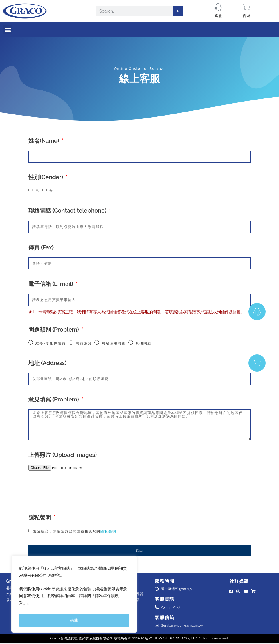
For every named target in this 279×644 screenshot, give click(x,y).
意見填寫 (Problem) (54, 399)
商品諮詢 (84, 343)
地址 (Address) (47, 363)
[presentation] (72, 492)
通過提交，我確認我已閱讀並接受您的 (76, 531)
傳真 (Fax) (41, 247)
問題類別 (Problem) (54, 330)
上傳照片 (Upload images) (62, 455)
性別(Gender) (46, 177)
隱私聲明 (40, 518)
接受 (74, 620)
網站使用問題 (113, 343)
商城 (246, 16)
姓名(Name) (45, 141)
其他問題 (143, 343)
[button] (8, 30)
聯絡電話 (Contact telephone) (68, 211)
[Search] (178, 11)
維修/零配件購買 (50, 343)
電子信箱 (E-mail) (51, 284)
